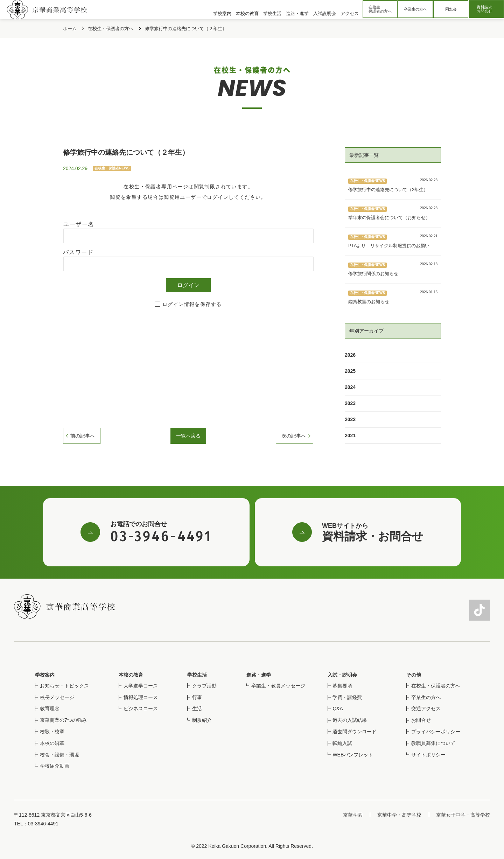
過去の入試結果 (350, 720)
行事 (197, 697)
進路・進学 (259, 675)
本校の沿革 (52, 743)
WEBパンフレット (353, 755)
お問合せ (421, 720)
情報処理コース (141, 697)
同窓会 (451, 9)
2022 (350, 419)
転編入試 (342, 743)
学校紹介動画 (55, 766)
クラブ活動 (204, 686)
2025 (350, 371)
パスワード (78, 252)
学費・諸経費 (347, 697)
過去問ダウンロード (355, 732)
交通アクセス (426, 708)
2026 (350, 355)
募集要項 (342, 686)
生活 (197, 708)
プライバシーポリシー (436, 732)
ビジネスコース (141, 708)
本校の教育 (131, 675)
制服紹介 (202, 720)
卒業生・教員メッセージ (278, 686)
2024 (350, 387)
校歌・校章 (52, 732)
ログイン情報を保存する (192, 304)
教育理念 (50, 708)
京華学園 (353, 815)
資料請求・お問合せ (486, 9)
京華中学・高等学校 (399, 815)
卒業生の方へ (415, 9)
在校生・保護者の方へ (380, 9)
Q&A (338, 708)
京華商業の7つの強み (63, 720)
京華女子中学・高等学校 (463, 815)
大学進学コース (141, 686)
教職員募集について (433, 743)
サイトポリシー (428, 755)
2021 (350, 435)
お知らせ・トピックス (64, 686)
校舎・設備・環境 (59, 755)
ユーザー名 (79, 224)
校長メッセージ (57, 697)
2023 (350, 403)
